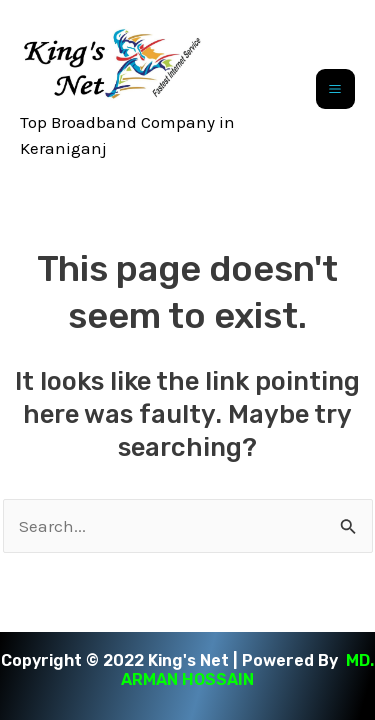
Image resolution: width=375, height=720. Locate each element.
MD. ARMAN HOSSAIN (247, 670)
